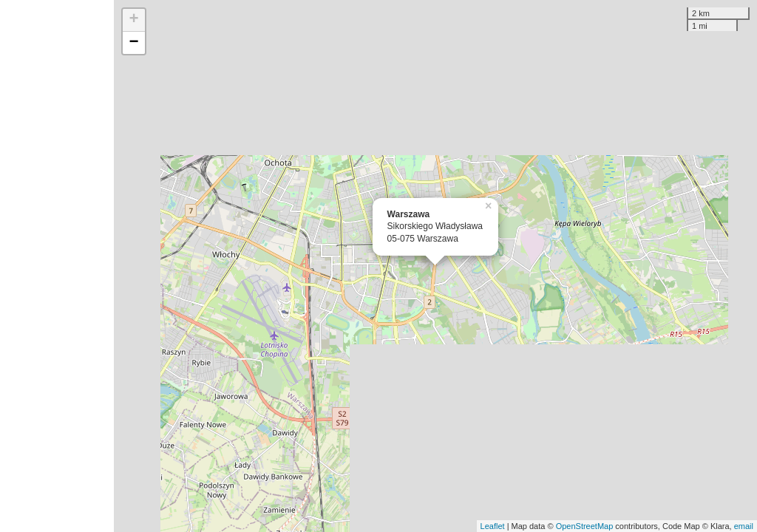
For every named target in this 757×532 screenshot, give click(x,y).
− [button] (134, 43)
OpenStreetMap (585, 526)
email (744, 526)
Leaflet (493, 526)
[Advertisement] (57, 266)
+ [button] (134, 20)
